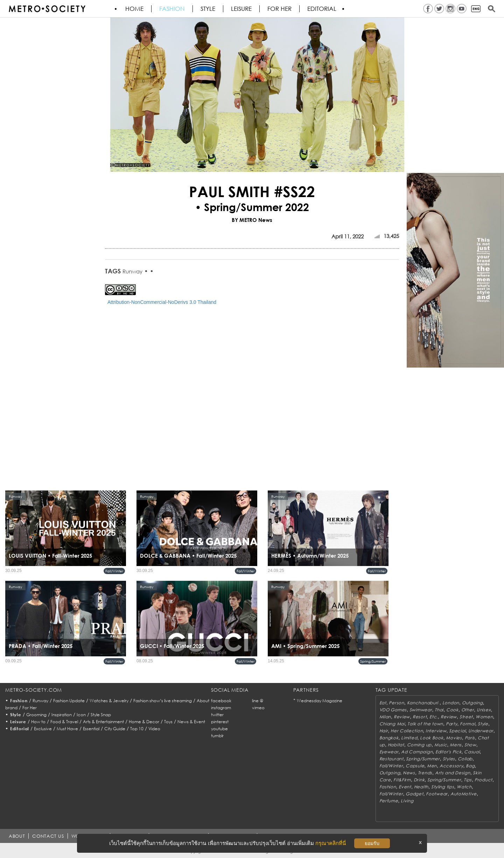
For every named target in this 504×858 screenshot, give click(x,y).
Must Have (67, 729)
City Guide (115, 729)
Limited (409, 738)
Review (402, 717)
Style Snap (101, 715)
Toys (168, 722)
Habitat (396, 745)
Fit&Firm (402, 780)
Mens (456, 745)
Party (452, 724)
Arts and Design (453, 773)
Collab (465, 759)
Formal (467, 724)
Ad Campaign (417, 752)
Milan (385, 717)
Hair (384, 731)
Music (441, 745)
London (451, 703)
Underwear (481, 731)
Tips (468, 780)
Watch (464, 787)
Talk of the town (425, 724)
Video (154, 729)
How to (38, 722)
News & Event (191, 722)
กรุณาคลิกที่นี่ (331, 843)
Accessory (451, 766)
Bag (470, 766)
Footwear (437, 794)
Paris (470, 738)
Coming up (419, 745)
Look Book (432, 738)
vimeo (258, 708)
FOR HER (279, 9)
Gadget (414, 794)
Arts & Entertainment (103, 722)
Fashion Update (69, 701)
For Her (30, 708)
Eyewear (389, 752)
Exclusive (43, 729)
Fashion (172, 9)
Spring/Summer (373, 661)
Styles (449, 759)
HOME (134, 9)
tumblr (217, 736)
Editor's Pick (448, 752)
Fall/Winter (114, 571)
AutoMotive (464, 794)
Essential (91, 729)
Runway (132, 271)
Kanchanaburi (423, 703)
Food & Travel (64, 722)
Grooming (36, 715)
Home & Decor (144, 722)
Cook (452, 710)
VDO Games (393, 710)
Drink (419, 780)
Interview (436, 731)
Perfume (389, 801)
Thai (439, 710)
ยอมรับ (372, 843)
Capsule (415, 766)
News (409, 773)
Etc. (434, 717)
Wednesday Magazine (320, 701)
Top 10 (137, 729)
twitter (217, 715)
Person (396, 703)
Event (405, 787)
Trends (425, 773)
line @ (258, 701)
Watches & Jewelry (109, 701)
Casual (472, 752)
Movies (454, 738)
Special (457, 731)
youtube (219, 729)
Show (470, 745)
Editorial (322, 9)
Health (421, 787)
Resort (420, 717)
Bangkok (389, 738)
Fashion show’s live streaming (163, 701)
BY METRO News (252, 220)
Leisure (241, 9)
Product (484, 780)
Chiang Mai (392, 724)
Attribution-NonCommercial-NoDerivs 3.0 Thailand (162, 302)
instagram (221, 708)
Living (407, 801)
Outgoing (472, 703)
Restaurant (391, 759)
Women (484, 717)
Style (208, 9)
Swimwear (421, 710)
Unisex (484, 710)
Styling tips (443, 787)
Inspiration (62, 715)
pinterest (220, 722)
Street (466, 717)
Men (432, 766)
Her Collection (407, 731)
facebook (221, 701)
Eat (383, 703)
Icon (81, 715)
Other (468, 710)
